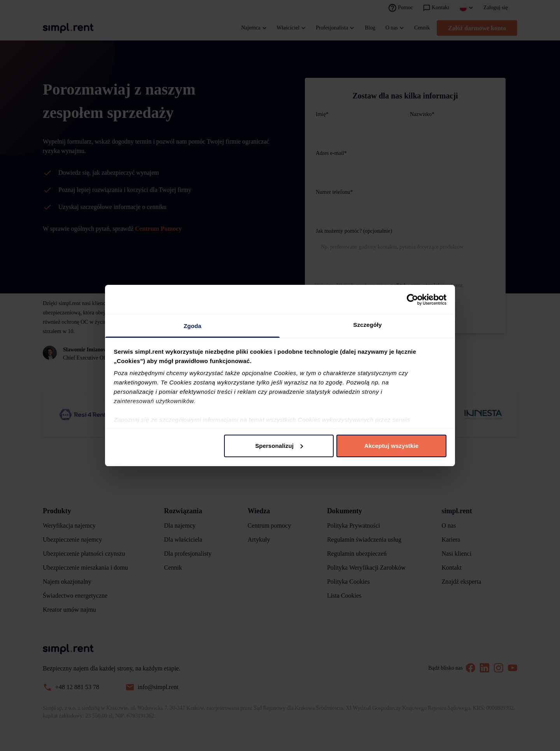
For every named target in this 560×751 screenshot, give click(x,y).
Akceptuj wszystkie (391, 446)
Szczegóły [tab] (367, 325)
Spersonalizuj (279, 446)
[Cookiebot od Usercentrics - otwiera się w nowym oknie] (412, 300)
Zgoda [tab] (192, 326)
